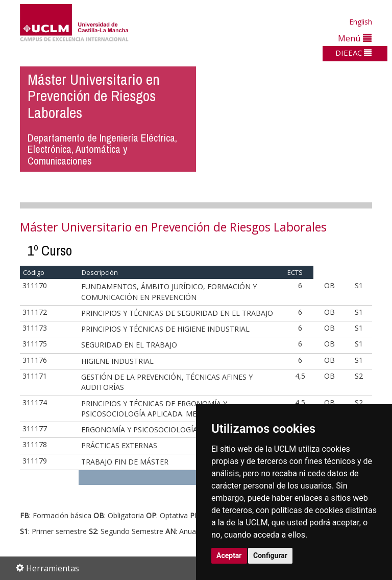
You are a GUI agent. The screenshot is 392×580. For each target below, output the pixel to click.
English (361, 22)
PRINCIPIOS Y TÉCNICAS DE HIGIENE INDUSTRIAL (165, 329)
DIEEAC (353, 53)
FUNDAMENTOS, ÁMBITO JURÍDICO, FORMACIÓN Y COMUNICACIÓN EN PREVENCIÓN (169, 292)
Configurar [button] (270, 555)
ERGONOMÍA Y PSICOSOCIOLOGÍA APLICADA (158, 430)
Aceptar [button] (229, 555)
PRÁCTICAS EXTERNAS (119, 445)
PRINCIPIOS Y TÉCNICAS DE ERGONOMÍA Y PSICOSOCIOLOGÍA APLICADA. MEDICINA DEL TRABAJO (176, 409)
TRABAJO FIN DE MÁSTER (125, 462)
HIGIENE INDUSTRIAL (117, 361)
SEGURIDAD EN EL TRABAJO (129, 345)
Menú (355, 38)
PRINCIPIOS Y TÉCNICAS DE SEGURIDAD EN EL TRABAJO (177, 313)
